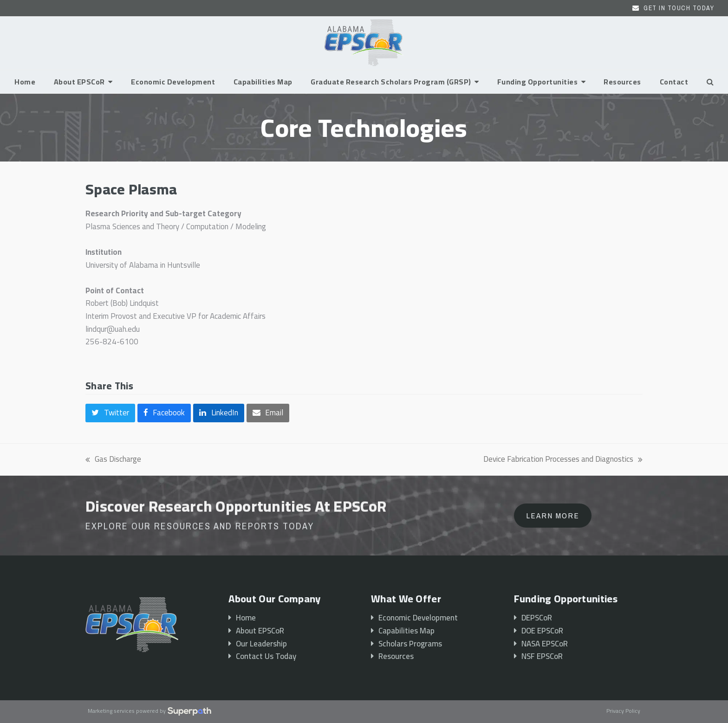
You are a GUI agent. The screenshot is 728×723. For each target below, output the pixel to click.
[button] (710, 82)
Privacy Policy (623, 711)
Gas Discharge (113, 459)
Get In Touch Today (679, 8)
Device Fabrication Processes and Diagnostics (563, 459)
